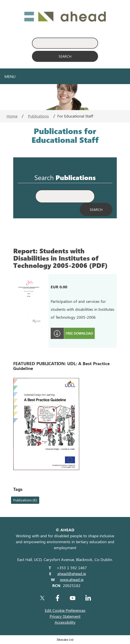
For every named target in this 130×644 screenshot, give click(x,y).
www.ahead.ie (72, 580)
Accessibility (65, 622)
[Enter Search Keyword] (65, 43)
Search (44, 178)
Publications (38, 116)
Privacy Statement (65, 616)
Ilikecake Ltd (65, 639)
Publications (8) (25, 500)
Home (12, 116)
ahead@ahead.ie (72, 574)
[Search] (65, 56)
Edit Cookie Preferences (65, 610)
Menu (10, 76)
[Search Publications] (96, 210)
